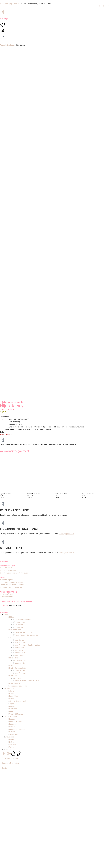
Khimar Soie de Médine (22, 734)
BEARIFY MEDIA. (15, 720)
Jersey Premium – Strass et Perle (26, 795)
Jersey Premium (20, 757)
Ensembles (13, 811)
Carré (11, 780)
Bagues (12, 834)
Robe (11, 826)
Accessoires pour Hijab (18, 800)
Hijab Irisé (17, 793)
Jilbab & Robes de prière (18, 816)
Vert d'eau (58, 610)
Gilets (11, 813)
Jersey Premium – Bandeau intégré (27, 760)
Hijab (3, 517)
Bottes (12, 856)
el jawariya (4, 19)
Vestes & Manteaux (17, 828)
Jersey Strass (19, 762)
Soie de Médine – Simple (23, 747)
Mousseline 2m (19, 777)
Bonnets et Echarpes (17, 844)
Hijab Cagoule (15, 798)
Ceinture (12, 846)
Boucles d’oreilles (16, 836)
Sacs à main (14, 849)
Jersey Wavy (18, 765)
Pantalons (13, 823)
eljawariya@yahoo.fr (66, 648)
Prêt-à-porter (10, 803)
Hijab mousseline (6, 608)
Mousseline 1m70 (20, 775)
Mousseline (14, 772)
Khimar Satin (18, 739)
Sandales (13, 859)
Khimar (12, 732)
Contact (8, 864)
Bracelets (13, 839)
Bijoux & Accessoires (13, 831)
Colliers (12, 841)
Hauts (11, 808)
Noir (1, 610)
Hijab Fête (13, 790)
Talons (12, 862)
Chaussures (9, 851)
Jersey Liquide (19, 770)
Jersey (12, 752)
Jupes (12, 818)
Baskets (12, 854)
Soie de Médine (15, 744)
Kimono (12, 821)
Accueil (3, 45)
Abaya (12, 805)
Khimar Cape (18, 742)
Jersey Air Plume (20, 767)
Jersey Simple (15, 517)
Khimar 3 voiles (19, 737)
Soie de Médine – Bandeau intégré (26, 749)
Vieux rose (31, 610)
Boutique (11, 45)
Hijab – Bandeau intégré (18, 783)
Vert (83, 610)
